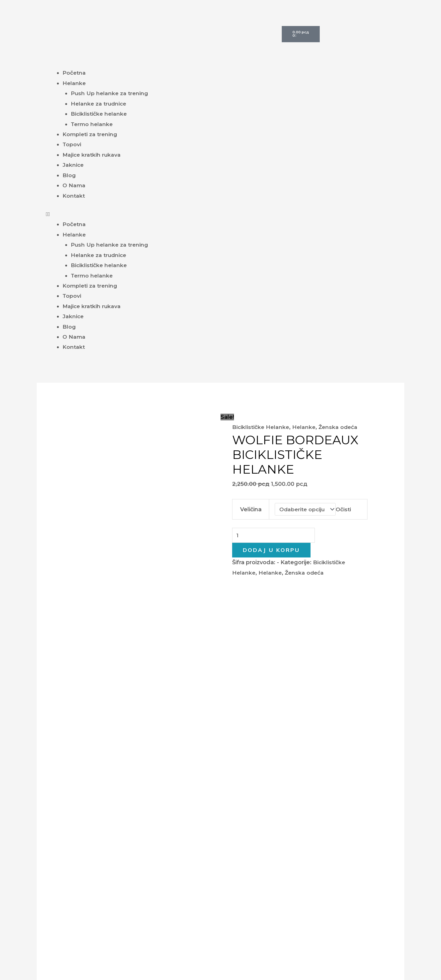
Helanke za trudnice (100, 104)
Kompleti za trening (91, 134)
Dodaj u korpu (271, 551)
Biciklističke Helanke (261, 427)
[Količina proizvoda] (275, 536)
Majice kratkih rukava (92, 155)
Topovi (72, 144)
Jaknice (73, 165)
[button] (221, 214)
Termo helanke (92, 124)
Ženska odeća (341, 427)
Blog (69, 175)
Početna (74, 73)
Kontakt (74, 196)
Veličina (251, 509)
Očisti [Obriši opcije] (345, 509)
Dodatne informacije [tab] (119, 583)
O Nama (74, 185)
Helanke (74, 83)
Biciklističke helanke (100, 114)
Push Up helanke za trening (110, 93)
